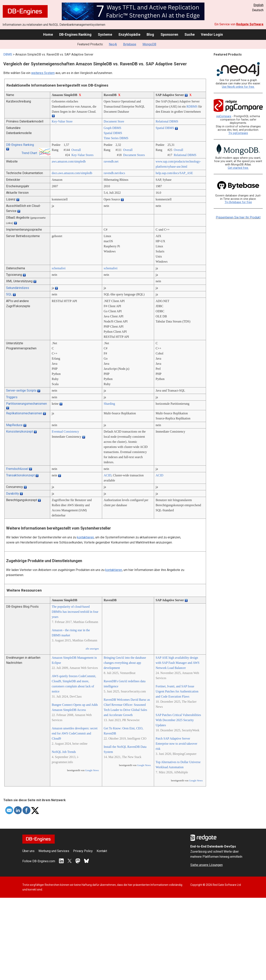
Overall (76, 150)
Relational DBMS (167, 121)
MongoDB (149, 44)
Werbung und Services (54, 851)
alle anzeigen (92, 649)
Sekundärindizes (18, 288)
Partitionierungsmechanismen (26, 404)
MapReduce (14, 425)
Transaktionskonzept (20, 475)
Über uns (28, 851)
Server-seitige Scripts (21, 390)
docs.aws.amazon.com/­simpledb (72, 173)
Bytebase (130, 44)
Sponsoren (169, 34)
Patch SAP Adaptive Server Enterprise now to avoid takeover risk (176, 744)
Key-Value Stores (82, 155)
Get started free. (238, 168)
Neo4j (113, 44)
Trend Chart (29, 153)
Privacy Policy (83, 851)
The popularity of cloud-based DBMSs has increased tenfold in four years (75, 612)
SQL (9, 294)
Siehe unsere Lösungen (207, 865)
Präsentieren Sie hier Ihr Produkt (238, 217)
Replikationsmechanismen (24, 413)
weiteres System (43, 73)
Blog (150, 34)
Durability (13, 494)
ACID (108, 475)
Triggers (12, 397)
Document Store (114, 121)
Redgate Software (250, 24)
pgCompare (224, 116)
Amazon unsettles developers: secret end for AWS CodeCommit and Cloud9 (75, 733)
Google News (92, 770)
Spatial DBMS (113, 133)
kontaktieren (85, 537)
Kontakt (102, 851)
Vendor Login (212, 34)
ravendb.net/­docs (114, 173)
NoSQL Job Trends (64, 752)
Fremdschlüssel (17, 469)
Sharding (109, 404)
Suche (190, 34)
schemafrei (59, 268)
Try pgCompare (238, 133)
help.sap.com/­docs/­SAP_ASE (174, 173)
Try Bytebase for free (238, 202)
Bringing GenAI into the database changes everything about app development (125, 663)
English (258, 5)
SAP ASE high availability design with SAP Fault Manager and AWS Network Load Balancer (177, 663)
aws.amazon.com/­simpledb (69, 161)
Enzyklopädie (129, 34)
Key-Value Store (62, 121)
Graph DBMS (112, 128)
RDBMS (192, 106)
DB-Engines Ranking (75, 34)
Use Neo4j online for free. (238, 87)
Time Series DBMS (116, 138)
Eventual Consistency (65, 432)
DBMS (8, 54)
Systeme (105, 34)
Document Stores (134, 155)
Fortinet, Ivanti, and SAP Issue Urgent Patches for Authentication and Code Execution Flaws (177, 691)
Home (48, 34)
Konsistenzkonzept (20, 432)
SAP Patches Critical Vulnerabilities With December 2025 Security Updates (178, 720)
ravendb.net (111, 161)
